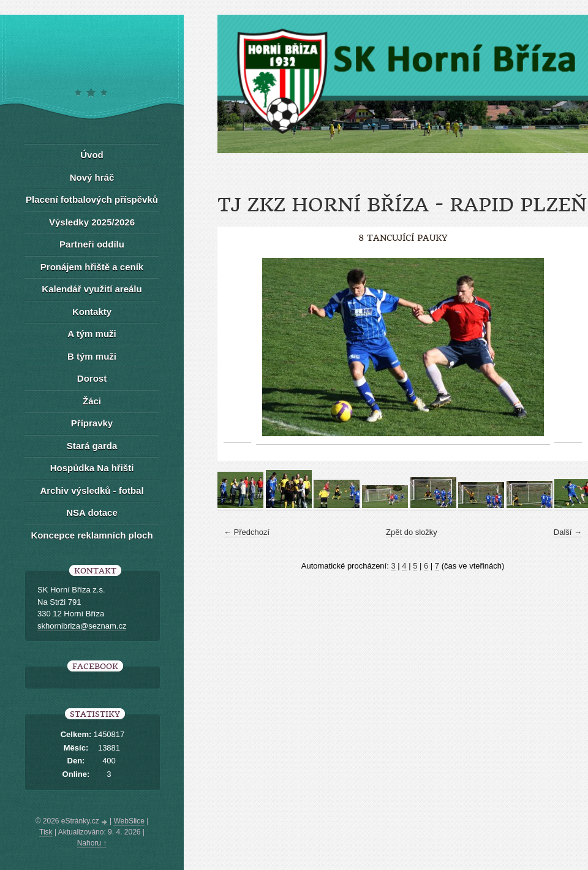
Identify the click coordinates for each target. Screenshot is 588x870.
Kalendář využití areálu (92, 289)
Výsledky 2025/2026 (92, 222)
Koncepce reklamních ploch (92, 535)
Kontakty (92, 312)
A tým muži (92, 334)
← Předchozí (247, 532)
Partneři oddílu (92, 244)
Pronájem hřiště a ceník (92, 267)
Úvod (92, 155)
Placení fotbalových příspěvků (92, 199)
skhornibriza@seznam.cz (82, 626)
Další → (568, 532)
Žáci (92, 401)
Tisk (46, 832)
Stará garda (92, 446)
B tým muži (92, 356)
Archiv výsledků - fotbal (92, 490)
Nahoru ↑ (92, 843)
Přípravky (92, 423)
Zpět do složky (412, 532)
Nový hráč (92, 177)
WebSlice (129, 821)
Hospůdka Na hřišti (92, 468)
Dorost (92, 378)
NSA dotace (92, 513)
